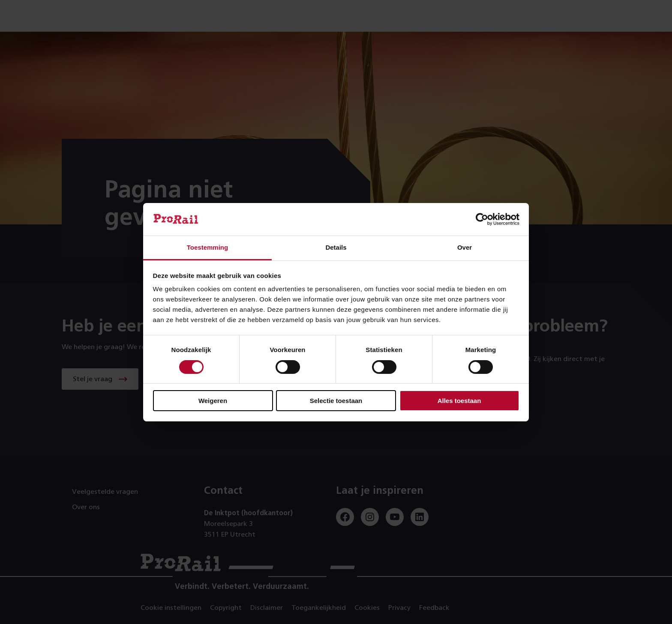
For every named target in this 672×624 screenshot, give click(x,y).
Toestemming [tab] (207, 247)
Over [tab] (465, 247)
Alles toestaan (459, 401)
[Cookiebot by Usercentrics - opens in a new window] (482, 219)
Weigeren (213, 401)
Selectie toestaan (336, 401)
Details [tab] (336, 247)
